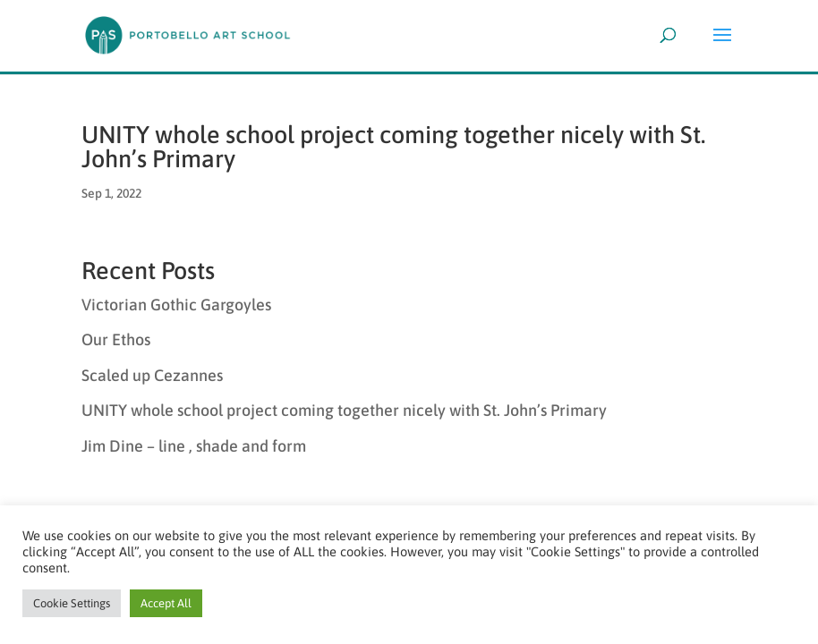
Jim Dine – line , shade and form (194, 446)
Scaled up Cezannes (152, 375)
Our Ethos (116, 339)
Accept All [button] (166, 603)
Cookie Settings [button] (72, 603)
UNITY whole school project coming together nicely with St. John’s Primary (393, 147)
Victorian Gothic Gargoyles (176, 305)
